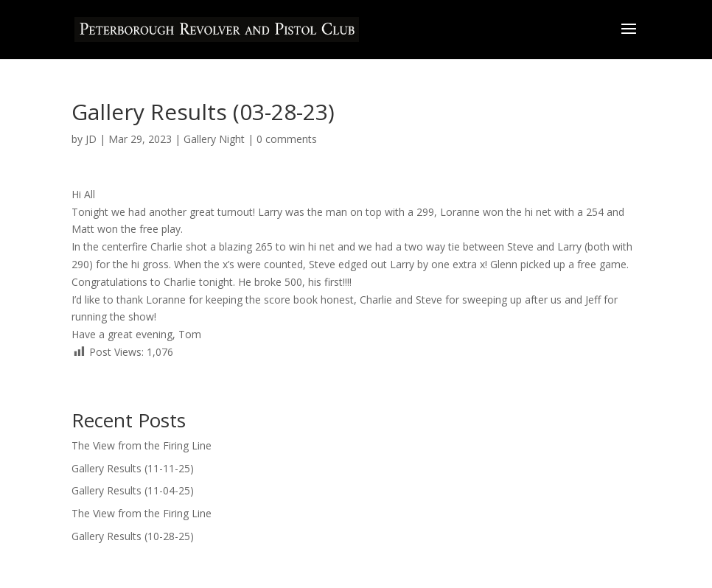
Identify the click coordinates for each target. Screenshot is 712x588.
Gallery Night (214, 139)
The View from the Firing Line (143, 445)
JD (91, 139)
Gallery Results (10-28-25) (133, 536)
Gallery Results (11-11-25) (133, 468)
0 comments (287, 139)
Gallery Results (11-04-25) (134, 490)
